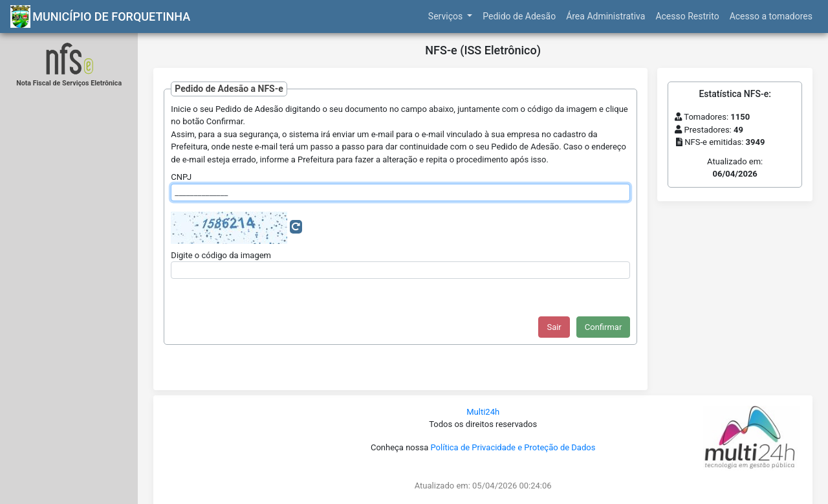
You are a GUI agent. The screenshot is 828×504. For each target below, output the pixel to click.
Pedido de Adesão (519, 16)
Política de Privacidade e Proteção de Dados (513, 447)
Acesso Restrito (687, 16)
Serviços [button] (447, 16)
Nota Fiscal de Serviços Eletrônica (69, 83)
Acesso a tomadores (771, 16)
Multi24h (483, 412)
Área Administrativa (605, 16)
